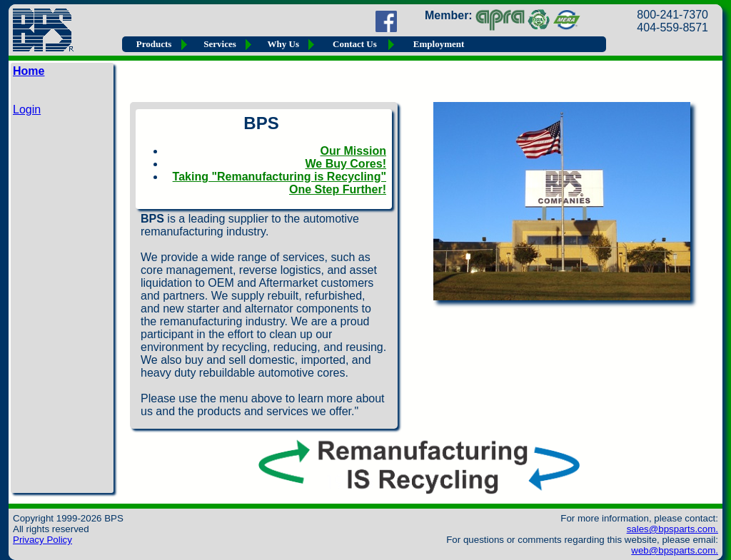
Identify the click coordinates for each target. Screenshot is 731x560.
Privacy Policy (42, 540)
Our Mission (353, 151)
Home (29, 71)
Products (154, 44)
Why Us (283, 44)
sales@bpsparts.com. (672, 529)
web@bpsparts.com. (675, 550)
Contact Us (355, 44)
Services (220, 44)
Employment (439, 44)
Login (27, 110)
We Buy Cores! (346, 164)
